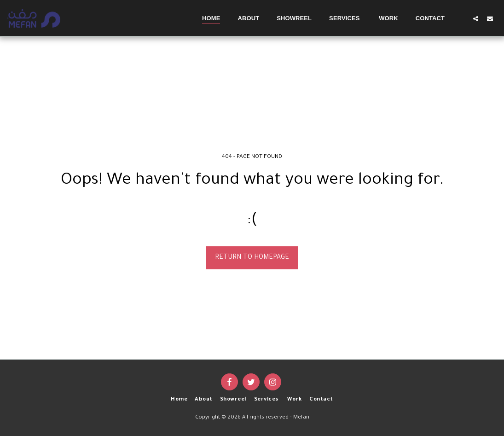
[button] (476, 18)
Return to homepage (252, 258)
